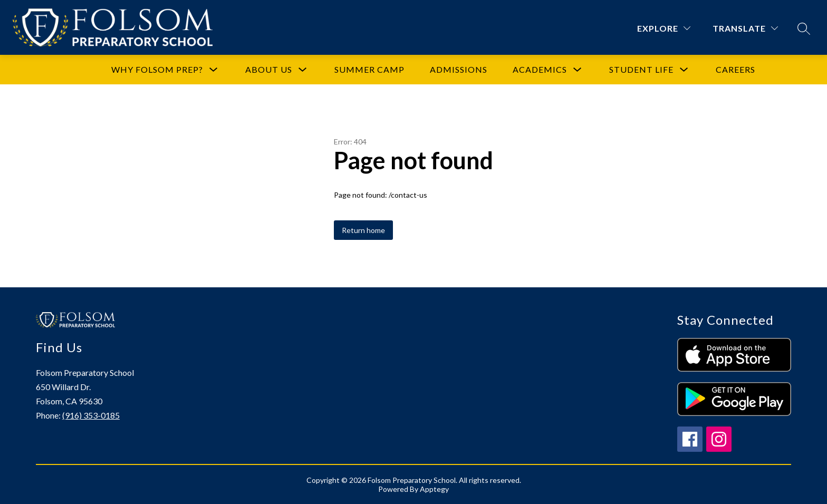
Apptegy (434, 489)
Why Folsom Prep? (157, 69)
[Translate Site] (745, 28)
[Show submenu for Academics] (540, 70)
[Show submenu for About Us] (269, 70)
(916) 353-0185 (91, 415)
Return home (363, 230)
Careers (735, 69)
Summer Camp (369, 69)
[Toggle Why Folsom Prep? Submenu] (214, 70)
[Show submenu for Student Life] (641, 70)
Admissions (459, 69)
